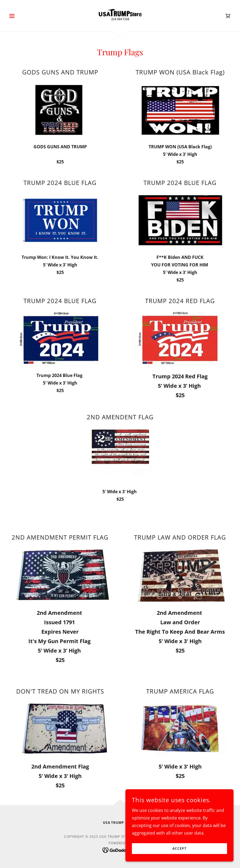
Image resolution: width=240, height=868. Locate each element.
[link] (120, 15)
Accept (179, 849)
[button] (24, 16)
